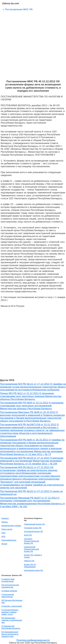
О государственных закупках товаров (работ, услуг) (10, 612)
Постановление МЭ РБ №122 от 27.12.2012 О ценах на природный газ (31, 493)
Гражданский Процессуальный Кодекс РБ (31, 549)
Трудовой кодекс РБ (33, 528)
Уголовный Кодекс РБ (33, 531)
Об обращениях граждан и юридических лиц (12, 620)
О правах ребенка (9, 591)
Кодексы (5, 518)
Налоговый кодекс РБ (33, 570)
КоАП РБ (28, 535)
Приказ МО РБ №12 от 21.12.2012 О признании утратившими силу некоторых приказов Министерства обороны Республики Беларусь (31, 396)
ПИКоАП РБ (29, 561)
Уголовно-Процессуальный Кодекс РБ (31, 541)
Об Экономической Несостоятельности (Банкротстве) (10, 634)
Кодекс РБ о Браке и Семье (33, 556)
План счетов (7, 529)
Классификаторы (9, 540)
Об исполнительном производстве (10, 586)
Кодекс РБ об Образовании (30, 566)
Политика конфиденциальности (33, 640)
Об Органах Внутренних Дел (12, 601)
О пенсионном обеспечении (8, 596)
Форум (4, 544)
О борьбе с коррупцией (12, 606)
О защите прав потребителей (8, 580)
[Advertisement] (33, 44)
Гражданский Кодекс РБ (34, 524)
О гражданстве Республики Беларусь (11, 627)
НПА (3, 536)
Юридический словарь (11, 526)
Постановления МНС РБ (18, 9)
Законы (5, 522)
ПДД (3, 533)
